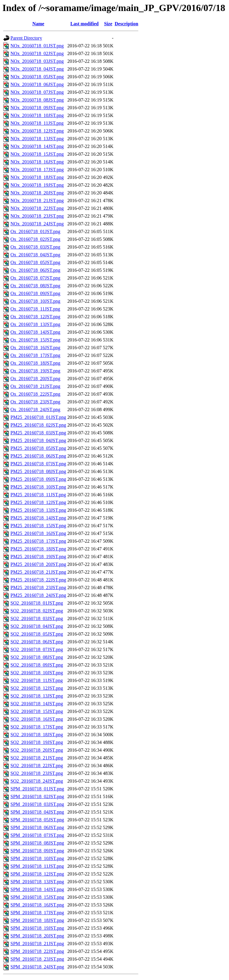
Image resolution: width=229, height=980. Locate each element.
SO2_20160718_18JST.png (37, 735)
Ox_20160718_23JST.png (35, 402)
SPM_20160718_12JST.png (37, 874)
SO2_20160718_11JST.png (37, 680)
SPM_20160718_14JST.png (37, 889)
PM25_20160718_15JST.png (38, 526)
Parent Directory (26, 38)
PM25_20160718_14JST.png (38, 518)
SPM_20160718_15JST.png (37, 897)
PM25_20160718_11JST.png (38, 495)
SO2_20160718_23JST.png (37, 773)
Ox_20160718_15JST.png (35, 340)
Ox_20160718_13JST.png (35, 324)
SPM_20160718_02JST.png (37, 796)
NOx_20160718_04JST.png (37, 69)
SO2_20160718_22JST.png (37, 766)
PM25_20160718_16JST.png (38, 533)
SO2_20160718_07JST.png (37, 649)
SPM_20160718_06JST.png (37, 827)
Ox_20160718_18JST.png (35, 363)
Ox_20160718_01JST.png (35, 231)
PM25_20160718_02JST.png (38, 425)
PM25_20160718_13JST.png (38, 510)
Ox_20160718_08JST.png (35, 286)
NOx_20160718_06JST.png (37, 84)
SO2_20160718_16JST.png (37, 719)
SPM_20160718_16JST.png (37, 905)
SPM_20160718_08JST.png (37, 843)
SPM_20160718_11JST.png (37, 866)
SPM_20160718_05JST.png (37, 820)
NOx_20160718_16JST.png (37, 162)
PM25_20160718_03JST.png (38, 433)
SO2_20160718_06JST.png (37, 642)
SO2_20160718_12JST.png (37, 688)
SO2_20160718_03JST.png (37, 618)
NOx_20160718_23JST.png (37, 216)
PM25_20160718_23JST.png (38, 587)
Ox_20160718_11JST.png (35, 309)
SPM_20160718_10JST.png (37, 858)
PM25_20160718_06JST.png (38, 456)
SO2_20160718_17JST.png (37, 727)
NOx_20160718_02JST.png (37, 53)
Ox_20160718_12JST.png (35, 317)
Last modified (85, 24)
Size (108, 24)
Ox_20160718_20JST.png (35, 379)
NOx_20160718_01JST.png (37, 46)
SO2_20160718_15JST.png (37, 711)
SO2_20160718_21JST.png (37, 758)
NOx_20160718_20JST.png (37, 193)
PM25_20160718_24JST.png (38, 595)
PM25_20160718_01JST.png (38, 417)
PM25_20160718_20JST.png (38, 564)
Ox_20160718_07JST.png (35, 278)
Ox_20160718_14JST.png (35, 332)
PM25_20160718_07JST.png (38, 464)
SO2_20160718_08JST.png (37, 657)
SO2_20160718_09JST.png (37, 665)
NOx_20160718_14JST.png (37, 146)
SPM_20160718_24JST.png (37, 967)
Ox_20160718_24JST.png (35, 409)
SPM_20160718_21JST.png (37, 944)
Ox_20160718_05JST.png (35, 262)
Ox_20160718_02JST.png (35, 239)
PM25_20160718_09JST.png (38, 479)
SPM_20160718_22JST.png (37, 951)
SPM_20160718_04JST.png (37, 812)
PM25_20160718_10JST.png (38, 487)
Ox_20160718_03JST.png (35, 247)
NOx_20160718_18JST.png (37, 177)
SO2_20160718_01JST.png (37, 603)
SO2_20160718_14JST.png (37, 704)
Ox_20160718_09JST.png (35, 293)
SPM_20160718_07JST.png (37, 835)
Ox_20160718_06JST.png (35, 270)
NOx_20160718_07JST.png (37, 92)
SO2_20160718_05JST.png (37, 634)
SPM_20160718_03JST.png (37, 804)
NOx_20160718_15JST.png (37, 154)
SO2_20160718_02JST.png (37, 611)
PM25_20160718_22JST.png (38, 580)
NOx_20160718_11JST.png (37, 123)
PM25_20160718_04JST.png (38, 440)
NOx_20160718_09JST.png (37, 108)
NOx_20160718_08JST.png (37, 100)
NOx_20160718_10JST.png (37, 115)
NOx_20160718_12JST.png (37, 131)
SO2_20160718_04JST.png (37, 626)
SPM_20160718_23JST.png (37, 959)
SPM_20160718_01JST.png (37, 789)
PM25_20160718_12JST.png (38, 502)
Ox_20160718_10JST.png (35, 301)
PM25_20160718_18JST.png (38, 549)
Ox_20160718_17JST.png (35, 355)
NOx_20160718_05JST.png (37, 77)
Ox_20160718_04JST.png (35, 255)
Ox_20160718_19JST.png (35, 371)
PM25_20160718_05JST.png (38, 448)
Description (127, 24)
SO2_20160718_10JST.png (37, 673)
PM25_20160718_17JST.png (38, 541)
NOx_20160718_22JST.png (37, 208)
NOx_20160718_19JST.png (37, 185)
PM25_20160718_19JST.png (38, 557)
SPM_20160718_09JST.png (37, 851)
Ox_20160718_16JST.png (35, 348)
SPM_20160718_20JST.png (37, 936)
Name (38, 24)
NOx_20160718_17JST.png (37, 170)
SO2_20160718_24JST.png (37, 781)
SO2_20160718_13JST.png (37, 696)
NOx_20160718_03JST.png (37, 61)
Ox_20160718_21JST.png (35, 386)
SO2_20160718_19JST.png (37, 742)
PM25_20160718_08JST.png (38, 471)
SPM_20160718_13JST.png (37, 882)
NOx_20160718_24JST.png (37, 224)
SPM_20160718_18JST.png (37, 920)
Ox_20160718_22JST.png (35, 394)
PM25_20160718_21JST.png (38, 572)
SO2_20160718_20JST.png (37, 750)
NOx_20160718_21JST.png (37, 200)
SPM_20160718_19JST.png (37, 928)
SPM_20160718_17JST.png (37, 913)
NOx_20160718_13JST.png (37, 139)
